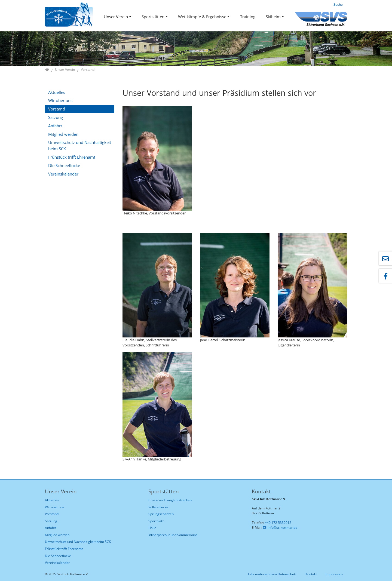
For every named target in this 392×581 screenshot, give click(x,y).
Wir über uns (60, 100)
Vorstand (57, 109)
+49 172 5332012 (278, 523)
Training (248, 17)
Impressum (334, 574)
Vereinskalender (63, 174)
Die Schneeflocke (64, 165)
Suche (338, 4)
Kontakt (311, 574)
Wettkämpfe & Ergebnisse (202, 17)
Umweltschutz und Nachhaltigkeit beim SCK (80, 145)
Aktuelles (57, 92)
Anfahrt (55, 126)
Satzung (56, 117)
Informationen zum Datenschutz (272, 574)
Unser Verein (116, 17)
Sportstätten (153, 17)
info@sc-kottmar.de (282, 528)
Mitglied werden (63, 134)
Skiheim (273, 17)
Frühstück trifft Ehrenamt (72, 157)
